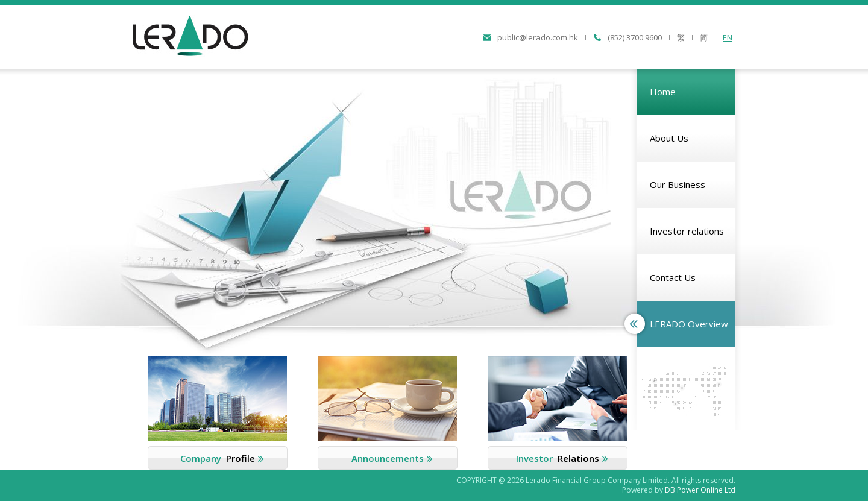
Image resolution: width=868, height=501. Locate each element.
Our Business (678, 184)
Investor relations (687, 231)
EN (728, 37)
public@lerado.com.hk (538, 37)
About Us (669, 138)
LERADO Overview (689, 324)
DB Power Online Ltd (700, 490)
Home (663, 92)
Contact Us (673, 277)
